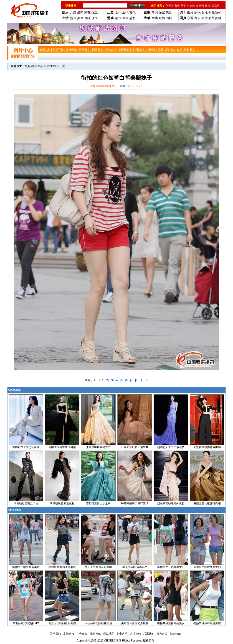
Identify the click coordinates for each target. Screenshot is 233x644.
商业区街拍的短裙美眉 (62, 623)
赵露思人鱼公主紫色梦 (171, 447)
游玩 (73, 18)
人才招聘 (135, 634)
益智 (132, 18)
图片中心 (38, 66)
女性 (205, 12)
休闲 (125, 18)
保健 (162, 12)
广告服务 (82, 634)
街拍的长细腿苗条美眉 (26, 567)
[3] (112, 380)
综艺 (95, 12)
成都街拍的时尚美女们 (207, 567)
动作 (118, 18)
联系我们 (149, 634)
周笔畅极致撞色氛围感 (207, 447)
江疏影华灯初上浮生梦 (135, 447)
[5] (122, 380)
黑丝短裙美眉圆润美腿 (62, 567)
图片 (190, 12)
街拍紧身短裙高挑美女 (171, 623)
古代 (132, 12)
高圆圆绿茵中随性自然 (62, 447)
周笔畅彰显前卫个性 (26, 503)
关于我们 (55, 634)
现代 (118, 12)
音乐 (198, 18)
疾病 (198, 12)
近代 (125, 12)
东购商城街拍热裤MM (26, 623)
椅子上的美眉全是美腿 (98, 567)
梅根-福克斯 (212, 6)
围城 (169, 18)
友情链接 (69, 634)
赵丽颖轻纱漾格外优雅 (171, 503)
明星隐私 (215, 12)
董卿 (177, 6)
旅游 (205, 18)
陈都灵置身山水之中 (98, 503)
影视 (87, 12)
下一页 (144, 380)
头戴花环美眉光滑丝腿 (135, 623)
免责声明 (122, 634)
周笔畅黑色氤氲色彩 (62, 503)
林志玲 (191, 6)
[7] (132, 380)
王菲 (183, 6)
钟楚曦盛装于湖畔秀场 (135, 503)
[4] (117, 380)
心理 (190, 18)
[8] (137, 380)
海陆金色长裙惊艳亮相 (207, 503)
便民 (95, 18)
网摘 (155, 18)
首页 (27, 66)
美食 (80, 18)
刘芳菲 (170, 6)
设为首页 (162, 634)
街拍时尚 (51, 66)
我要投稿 (95, 634)
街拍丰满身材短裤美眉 (207, 623)
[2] (107, 380)
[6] (127, 380)
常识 (155, 12)
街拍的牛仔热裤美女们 (171, 567)
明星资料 (215, 18)
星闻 (80, 12)
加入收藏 (175, 634)
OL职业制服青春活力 (135, 567)
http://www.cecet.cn (103, 86)
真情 (162, 18)
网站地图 (109, 634)
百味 (87, 18)
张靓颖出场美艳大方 (98, 447)
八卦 (73, 12)
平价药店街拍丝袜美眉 (98, 623)
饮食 (169, 12)
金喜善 (200, 6)
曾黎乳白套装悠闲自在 (26, 447)
